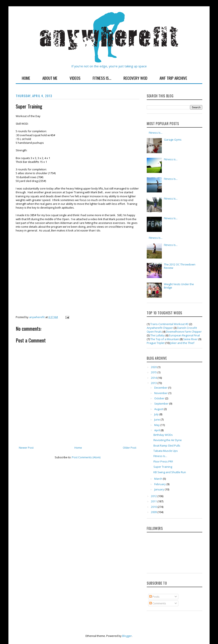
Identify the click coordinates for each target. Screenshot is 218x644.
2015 (154, 372)
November (161, 393)
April (157, 430)
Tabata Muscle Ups (166, 451)
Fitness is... (171, 159)
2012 (154, 496)
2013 (154, 383)
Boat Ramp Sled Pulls (167, 445)
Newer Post (26, 448)
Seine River (190, 339)
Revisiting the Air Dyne (168, 440)
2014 (154, 378)
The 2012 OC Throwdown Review (180, 266)
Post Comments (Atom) (86, 457)
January (160, 489)
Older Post (130, 448)
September (162, 404)
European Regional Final (184, 335)
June (157, 419)
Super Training (163, 467)
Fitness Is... (102, 78)
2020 (154, 367)
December (161, 388)
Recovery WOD (135, 78)
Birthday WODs (163, 435)
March (159, 479)
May (157, 425)
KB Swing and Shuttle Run (170, 472)
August (159, 409)
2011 (154, 501)
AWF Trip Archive (173, 78)
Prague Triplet (156, 343)
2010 (154, 507)
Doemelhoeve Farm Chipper (184, 332)
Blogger (127, 636)
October (160, 398)
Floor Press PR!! (163, 461)
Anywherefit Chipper (160, 328)
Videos (75, 78)
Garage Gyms (173, 140)
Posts (154, 597)
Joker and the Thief (182, 343)
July (157, 414)
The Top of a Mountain (165, 339)
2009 (154, 512)
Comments (158, 603)
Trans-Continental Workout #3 (169, 324)
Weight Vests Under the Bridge (179, 286)
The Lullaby (158, 335)
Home (26, 78)
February (160, 484)
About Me (50, 78)
